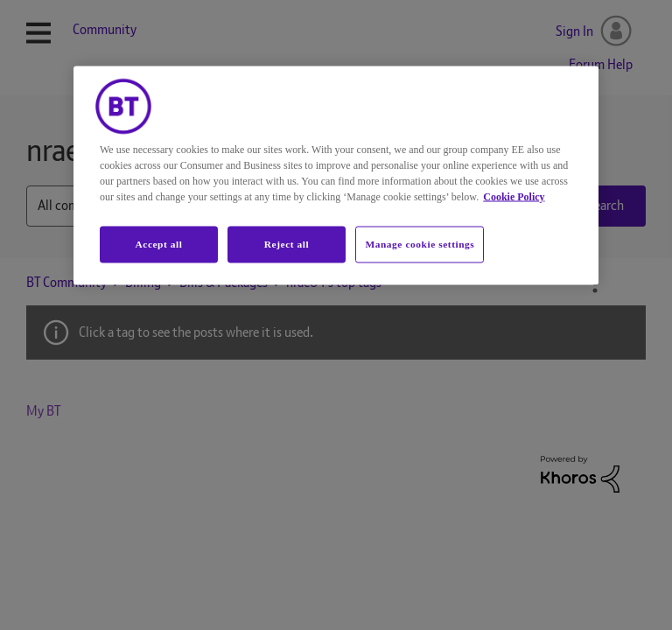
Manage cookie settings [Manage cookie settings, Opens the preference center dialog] (420, 244)
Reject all (287, 244)
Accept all (158, 244)
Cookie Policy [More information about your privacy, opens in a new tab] (514, 197)
